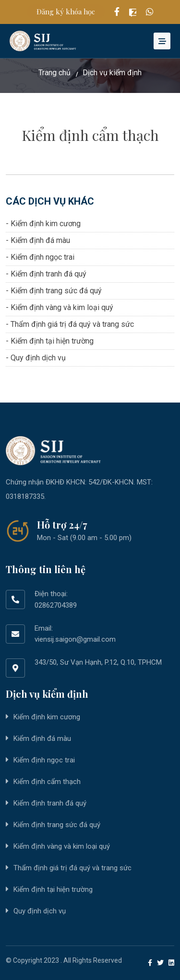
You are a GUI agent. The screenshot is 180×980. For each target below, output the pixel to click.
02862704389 (56, 605)
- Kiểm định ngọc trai (40, 257)
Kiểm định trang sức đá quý (57, 825)
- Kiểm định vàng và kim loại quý (60, 307)
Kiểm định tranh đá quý (50, 803)
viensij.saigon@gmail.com (75, 639)
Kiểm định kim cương (47, 717)
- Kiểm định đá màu (38, 240)
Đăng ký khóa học (66, 12)
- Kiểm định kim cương (43, 224)
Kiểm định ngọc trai (44, 760)
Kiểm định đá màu (42, 738)
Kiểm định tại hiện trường (53, 889)
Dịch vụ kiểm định (112, 73)
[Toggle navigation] (162, 41)
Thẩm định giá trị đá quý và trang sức (72, 868)
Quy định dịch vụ (40, 911)
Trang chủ (54, 73)
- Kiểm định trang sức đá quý (54, 291)
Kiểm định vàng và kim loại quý (62, 846)
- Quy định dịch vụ (36, 358)
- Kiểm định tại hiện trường (50, 341)
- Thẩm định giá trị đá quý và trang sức (70, 324)
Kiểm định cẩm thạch (47, 782)
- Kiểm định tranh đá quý (46, 274)
